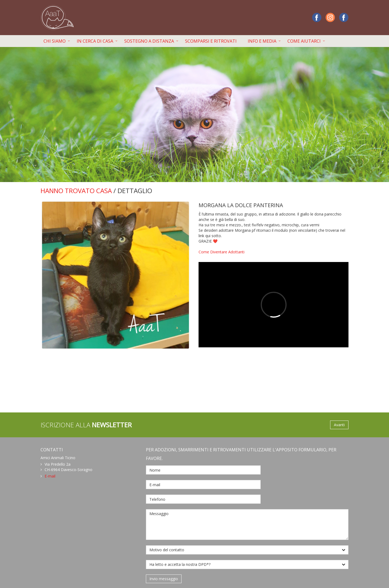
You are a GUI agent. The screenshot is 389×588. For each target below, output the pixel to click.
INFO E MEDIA (262, 41)
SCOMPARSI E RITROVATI (211, 41)
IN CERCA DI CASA (95, 41)
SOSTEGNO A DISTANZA (149, 41)
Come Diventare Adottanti (222, 252)
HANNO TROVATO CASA (76, 191)
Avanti (339, 425)
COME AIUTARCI (304, 41)
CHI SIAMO (55, 41)
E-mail (50, 476)
